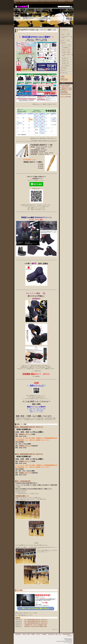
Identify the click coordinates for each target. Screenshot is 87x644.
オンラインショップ (66, 32)
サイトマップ (70, 5)
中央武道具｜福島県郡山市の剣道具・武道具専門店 (22, 6)
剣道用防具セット (67, 48)
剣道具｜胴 (66, 61)
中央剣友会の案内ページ (22, 496)
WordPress (70, 643)
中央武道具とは (65, 30)
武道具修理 (64, 68)
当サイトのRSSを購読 (66, 97)
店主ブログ (64, 70)
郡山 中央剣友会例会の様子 (24, 481)
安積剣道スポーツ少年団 (66, 90)
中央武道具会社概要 (66, 634)
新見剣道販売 (64, 91)
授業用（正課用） (67, 52)
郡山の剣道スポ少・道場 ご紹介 (67, 37)
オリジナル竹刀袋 (67, 45)
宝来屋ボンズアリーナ (25, 434)
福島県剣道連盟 (65, 93)
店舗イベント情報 (66, 34)
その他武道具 (66, 66)
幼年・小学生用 (67, 50)
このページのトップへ (54, 629)
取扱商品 (64, 43)
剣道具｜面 (66, 58)
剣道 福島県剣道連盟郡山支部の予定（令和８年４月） (30, 427)
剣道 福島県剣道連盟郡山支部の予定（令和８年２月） (36, 623)
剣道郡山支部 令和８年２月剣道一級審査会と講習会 (36, 626)
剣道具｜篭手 (66, 63)
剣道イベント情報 (66, 40)
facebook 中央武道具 (66, 85)
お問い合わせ (65, 73)
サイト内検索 (55, 7)
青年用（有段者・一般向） (68, 55)
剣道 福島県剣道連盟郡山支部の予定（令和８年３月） (30, 454)
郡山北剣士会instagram (66, 94)
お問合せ (66, 5)
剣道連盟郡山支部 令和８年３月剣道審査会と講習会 (36, 625)
